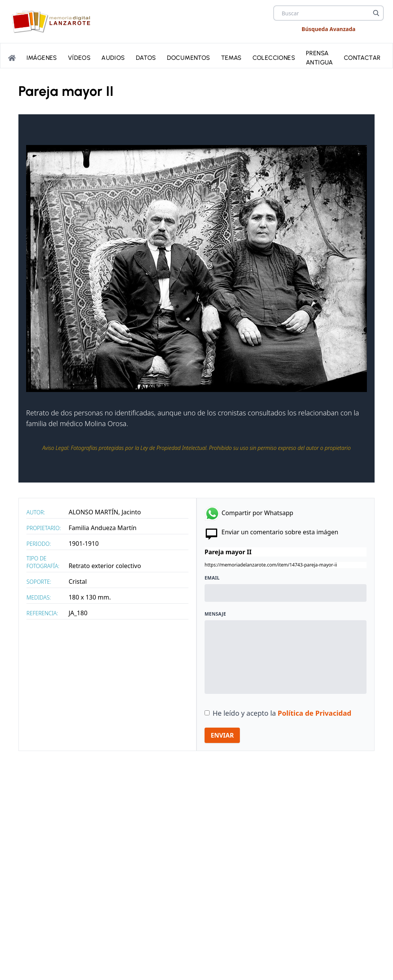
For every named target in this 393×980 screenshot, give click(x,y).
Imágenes (42, 57)
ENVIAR (222, 735)
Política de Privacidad (315, 713)
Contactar (362, 57)
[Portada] (12, 57)
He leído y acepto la (282, 713)
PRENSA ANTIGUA (320, 57)
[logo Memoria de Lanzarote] (53, 21)
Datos (146, 57)
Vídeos (79, 57)
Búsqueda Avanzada (329, 29)
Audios (113, 57)
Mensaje (215, 614)
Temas (231, 57)
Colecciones (274, 57)
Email (212, 578)
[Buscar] (376, 13)
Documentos (189, 57)
